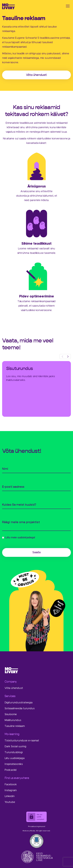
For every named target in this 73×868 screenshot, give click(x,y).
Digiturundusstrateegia (18, 703)
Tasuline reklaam (15, 726)
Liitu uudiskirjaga (14, 758)
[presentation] (62, 357)
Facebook (11, 785)
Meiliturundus (13, 720)
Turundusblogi (14, 752)
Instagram (11, 790)
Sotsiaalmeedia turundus (19, 709)
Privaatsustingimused (37, 826)
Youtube (10, 802)
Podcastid (11, 770)
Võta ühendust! (36, 75)
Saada (36, 552)
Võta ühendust (14, 688)
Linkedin (9, 796)
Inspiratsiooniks (14, 764)
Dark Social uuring (15, 747)
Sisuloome (11, 714)
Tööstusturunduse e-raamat (22, 741)
